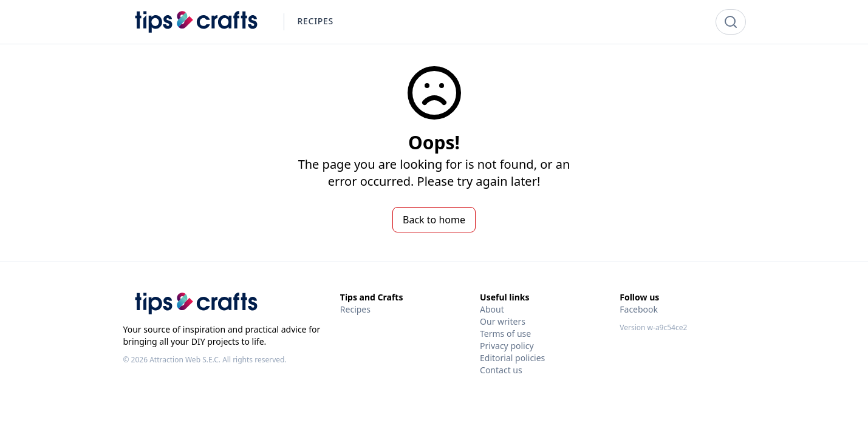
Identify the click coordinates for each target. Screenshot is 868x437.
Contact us (501, 370)
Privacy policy (507, 346)
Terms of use (505, 334)
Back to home (434, 220)
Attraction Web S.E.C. (185, 360)
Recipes (355, 309)
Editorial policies (512, 358)
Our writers (503, 321)
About (492, 309)
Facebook (639, 309)
